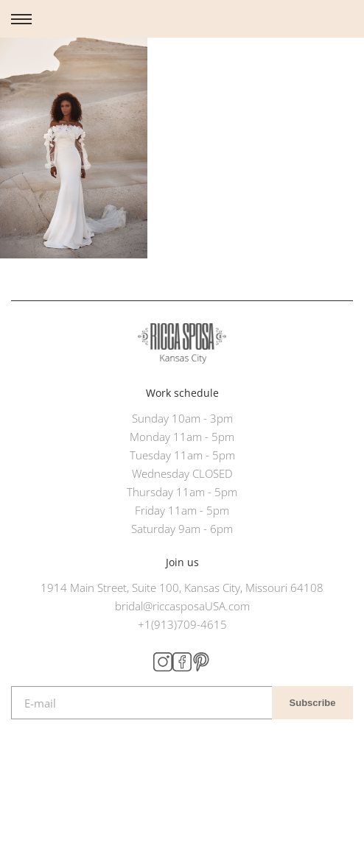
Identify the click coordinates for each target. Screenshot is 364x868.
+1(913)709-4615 (182, 624)
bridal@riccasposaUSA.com (182, 606)
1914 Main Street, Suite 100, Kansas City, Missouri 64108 (182, 588)
